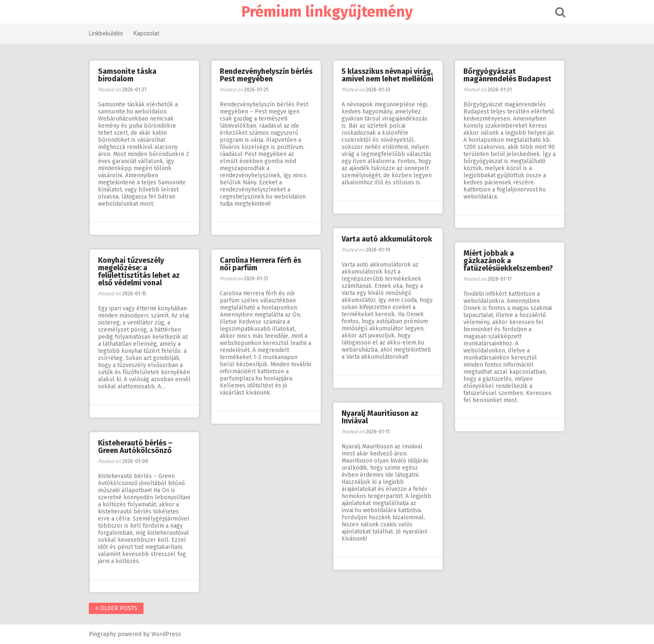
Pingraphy (102, 634)
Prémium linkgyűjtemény (327, 12)
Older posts (116, 608)
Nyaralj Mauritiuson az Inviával (380, 417)
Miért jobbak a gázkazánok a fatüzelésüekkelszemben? (508, 261)
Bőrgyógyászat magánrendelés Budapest (507, 75)
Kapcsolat (146, 33)
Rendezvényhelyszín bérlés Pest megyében (266, 75)
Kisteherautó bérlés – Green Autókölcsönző (135, 447)
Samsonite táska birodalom (127, 75)
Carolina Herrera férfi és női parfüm (260, 264)
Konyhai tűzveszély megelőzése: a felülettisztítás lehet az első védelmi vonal (139, 272)
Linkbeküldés (106, 33)
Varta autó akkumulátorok (387, 239)
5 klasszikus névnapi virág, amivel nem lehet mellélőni (387, 75)
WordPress (166, 634)
